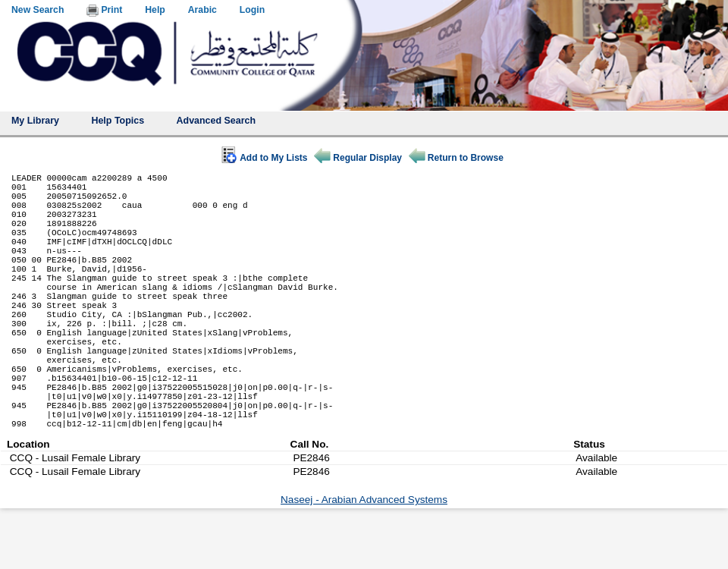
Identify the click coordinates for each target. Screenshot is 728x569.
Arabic (202, 10)
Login (252, 10)
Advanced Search (217, 121)
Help (155, 10)
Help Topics (118, 121)
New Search (38, 10)
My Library (35, 121)
